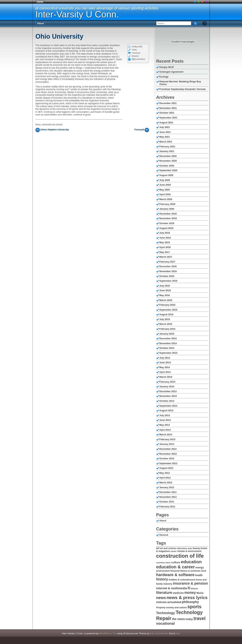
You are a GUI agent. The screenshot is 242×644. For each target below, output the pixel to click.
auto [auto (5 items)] (190, 548)
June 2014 (165, 362)
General (135, 56)
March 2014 (166, 377)
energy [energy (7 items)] (200, 567)
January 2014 (167, 386)
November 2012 (168, 454)
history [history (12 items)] (162, 579)
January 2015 (167, 334)
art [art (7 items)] (158, 548)
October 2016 (167, 276)
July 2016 (165, 286)
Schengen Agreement (171, 72)
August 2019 (166, 228)
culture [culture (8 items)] (176, 562)
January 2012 (167, 487)
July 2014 (165, 358)
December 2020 (168, 156)
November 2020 (168, 161)
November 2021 (168, 108)
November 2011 (168, 497)
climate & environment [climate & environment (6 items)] (189, 551)
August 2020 (166, 175)
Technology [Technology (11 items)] (166, 613)
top (178, 633)
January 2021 (167, 151)
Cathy (134, 50)
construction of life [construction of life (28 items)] (180, 556)
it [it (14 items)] (189, 588)
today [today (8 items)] (189, 619)
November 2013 (168, 396)
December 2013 (168, 391)
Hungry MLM (167, 67)
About (41, 23)
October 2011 (167, 502)
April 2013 (165, 430)
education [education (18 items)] (191, 562)
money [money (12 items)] (190, 593)
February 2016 (167, 305)
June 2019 (165, 238)
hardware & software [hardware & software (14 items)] (175, 575)
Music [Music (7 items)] (200, 593)
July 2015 (165, 319)
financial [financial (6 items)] (175, 571)
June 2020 (165, 185)
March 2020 (166, 199)
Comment (136, 53)
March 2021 (166, 142)
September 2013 (168, 406)
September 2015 (168, 310)
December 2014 (168, 338)
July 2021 (165, 127)
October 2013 (167, 401)
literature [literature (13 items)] (164, 592)
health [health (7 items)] (199, 575)
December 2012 (168, 449)
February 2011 (167, 507)
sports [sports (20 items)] (194, 607)
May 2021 (165, 137)
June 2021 (165, 132)
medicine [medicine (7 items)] (178, 593)
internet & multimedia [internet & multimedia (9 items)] (172, 588)
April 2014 (165, 372)
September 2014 (168, 353)
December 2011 (168, 492)
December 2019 (168, 214)
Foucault (139, 130)
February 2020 (167, 204)
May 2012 (165, 473)
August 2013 (166, 410)
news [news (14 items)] (161, 598)
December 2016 (168, 266)
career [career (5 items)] (174, 551)
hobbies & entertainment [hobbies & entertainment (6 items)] (182, 580)
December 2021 (168, 103)
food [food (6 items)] (204, 571)
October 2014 (167, 348)
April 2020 (165, 194)
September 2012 (168, 463)
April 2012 (165, 478)
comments (138, 59)
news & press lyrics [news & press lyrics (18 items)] (187, 598)
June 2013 (165, 420)
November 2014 (168, 343)
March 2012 (166, 483)
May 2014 (165, 367)
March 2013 (166, 434)
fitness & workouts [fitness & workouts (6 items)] (190, 571)
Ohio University (59, 36)
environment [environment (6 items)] (163, 571)
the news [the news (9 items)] (178, 619)
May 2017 (165, 252)
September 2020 (168, 170)
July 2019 (165, 233)
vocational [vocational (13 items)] (166, 623)
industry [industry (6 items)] (168, 584)
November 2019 (168, 218)
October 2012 (167, 458)
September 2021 (168, 118)
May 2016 (165, 295)
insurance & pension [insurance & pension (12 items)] (190, 583)
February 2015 (167, 329)
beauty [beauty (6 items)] (196, 548)
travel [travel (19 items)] (200, 618)
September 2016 (168, 281)
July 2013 (165, 415)
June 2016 (165, 290)
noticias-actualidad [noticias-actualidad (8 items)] (169, 602)
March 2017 (166, 257)
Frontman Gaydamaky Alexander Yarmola (183, 89)
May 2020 (165, 190)
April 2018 (165, 247)
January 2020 (167, 209)
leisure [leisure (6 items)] (194, 589)
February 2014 (167, 382)
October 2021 (167, 113)
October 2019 (167, 223)
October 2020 (167, 166)
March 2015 (166, 324)
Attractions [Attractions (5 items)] (182, 548)
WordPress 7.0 (107, 633)
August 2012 (166, 468)
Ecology (164, 77)
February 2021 (167, 147)
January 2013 (167, 444)
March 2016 (166, 300)
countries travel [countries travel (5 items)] (163, 563)
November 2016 (168, 271)
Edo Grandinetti (159, 633)
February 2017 (167, 262)
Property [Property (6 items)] (161, 608)
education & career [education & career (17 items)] (176, 567)
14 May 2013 (137, 47)
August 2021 (166, 122)
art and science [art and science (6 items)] (168, 548)
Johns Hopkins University (55, 130)
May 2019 (165, 242)
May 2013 (165, 425)
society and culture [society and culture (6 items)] (176, 608)
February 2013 (167, 439)
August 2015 (166, 314)
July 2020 (165, 180)
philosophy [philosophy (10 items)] (190, 602)
